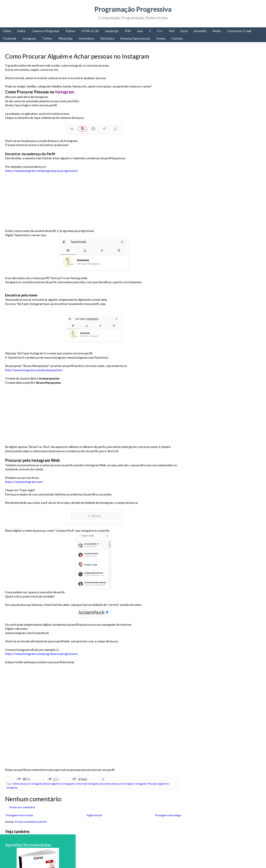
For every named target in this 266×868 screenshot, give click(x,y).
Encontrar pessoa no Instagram (117, 784)
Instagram (29, 38)
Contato (177, 38)
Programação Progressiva (133, 9)
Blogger (175, 858)
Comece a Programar (46, 31)
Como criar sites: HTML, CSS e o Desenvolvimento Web (228, 792)
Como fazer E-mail (239, 31)
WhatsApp (65, 38)
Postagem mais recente (20, 815)
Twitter (47, 38)
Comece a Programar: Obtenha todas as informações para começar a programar (218, 632)
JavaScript (112, 31)
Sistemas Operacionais (135, 38)
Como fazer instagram (87, 784)
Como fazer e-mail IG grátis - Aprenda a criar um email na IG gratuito (232, 745)
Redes (217, 31)
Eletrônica (107, 38)
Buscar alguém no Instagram (59, 784)
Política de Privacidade (205, 836)
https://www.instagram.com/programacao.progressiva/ (41, 171)
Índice (21, 31)
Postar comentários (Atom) (31, 822)
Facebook (10, 38)
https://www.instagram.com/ (24, 482)
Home (7, 31)
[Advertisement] (93, 205)
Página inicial (94, 815)
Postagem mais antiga (168, 815)
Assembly (200, 31)
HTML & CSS (90, 31)
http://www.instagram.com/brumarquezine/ (34, 370)
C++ (160, 31)
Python (70, 31)
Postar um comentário (22, 807)
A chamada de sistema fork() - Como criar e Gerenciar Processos (230, 769)
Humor (161, 38)
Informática (87, 38)
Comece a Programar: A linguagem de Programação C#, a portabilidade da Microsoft (231, 606)
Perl (172, 31)
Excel (184, 31)
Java (140, 31)
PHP (128, 31)
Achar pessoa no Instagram (28, 784)
